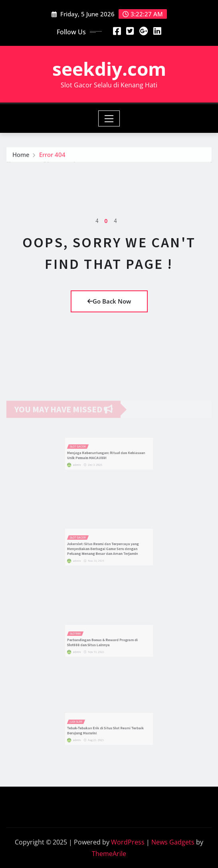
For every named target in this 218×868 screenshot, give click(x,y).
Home (21, 157)
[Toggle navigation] (109, 118)
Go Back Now (109, 301)
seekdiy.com (109, 69)
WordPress (128, 842)
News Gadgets (173, 842)
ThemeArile (109, 854)
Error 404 (52, 157)
